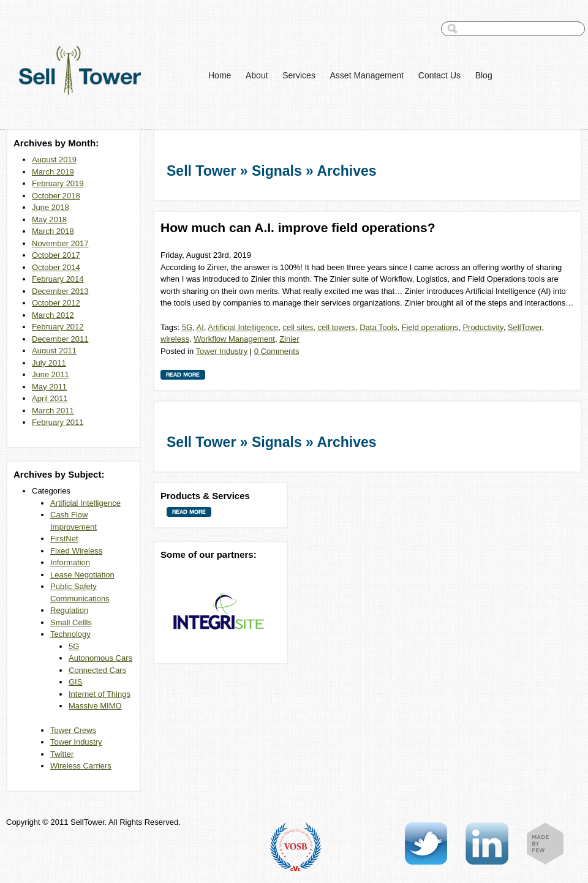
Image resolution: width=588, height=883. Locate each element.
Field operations (430, 327)
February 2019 (58, 183)
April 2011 (50, 398)
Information (70, 562)
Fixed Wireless (76, 551)
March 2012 (53, 315)
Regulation (69, 610)
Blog (484, 75)
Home (220, 75)
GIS (75, 682)
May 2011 (49, 387)
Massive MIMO (95, 706)
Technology (70, 634)
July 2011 (49, 363)
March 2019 (53, 172)
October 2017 (56, 255)
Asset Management (367, 75)
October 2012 (56, 303)
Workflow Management (234, 339)
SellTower (525, 327)
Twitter (62, 754)
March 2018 (53, 231)
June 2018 (51, 207)
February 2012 (58, 327)
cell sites (298, 327)
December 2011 (60, 339)
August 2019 (54, 160)
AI (200, 327)
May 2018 (49, 220)
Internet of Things (100, 694)
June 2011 (51, 374)
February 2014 (58, 279)
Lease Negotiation (82, 575)
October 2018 (56, 196)
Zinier (289, 339)
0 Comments (277, 351)
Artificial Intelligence (85, 503)
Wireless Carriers (81, 766)
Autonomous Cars (100, 658)
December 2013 (60, 291)
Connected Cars (97, 670)
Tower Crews (73, 730)
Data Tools (378, 327)
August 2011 (54, 351)
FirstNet (64, 539)
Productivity (483, 327)
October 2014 (56, 267)
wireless (175, 339)
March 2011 (53, 411)
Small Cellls (71, 622)
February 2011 (58, 422)
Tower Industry (76, 742)
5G (74, 646)
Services (299, 75)
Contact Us (439, 75)
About (257, 75)
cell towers (337, 327)
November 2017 (60, 243)
